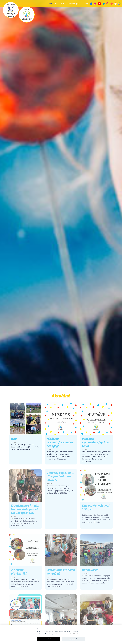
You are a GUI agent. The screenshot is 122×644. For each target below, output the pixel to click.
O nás (62, 4)
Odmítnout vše (73, 639)
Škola (56, 4)
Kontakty (85, 4)
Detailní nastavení (75, 634)
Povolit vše (49, 639)
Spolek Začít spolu (73, 4)
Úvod (50, 4)
